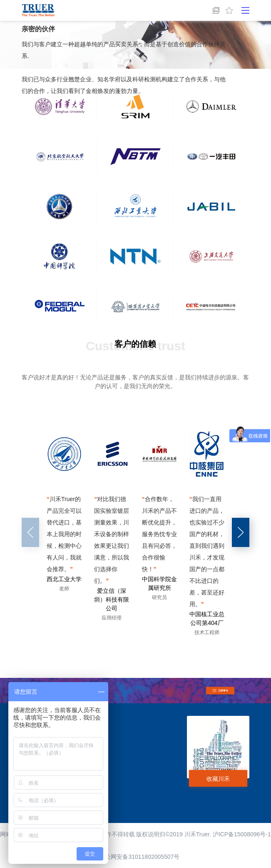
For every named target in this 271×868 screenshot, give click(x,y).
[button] (241, 532)
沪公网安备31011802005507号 (136, 857)
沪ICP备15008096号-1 (242, 834)
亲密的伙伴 (38, 29)
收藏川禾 (218, 779)
